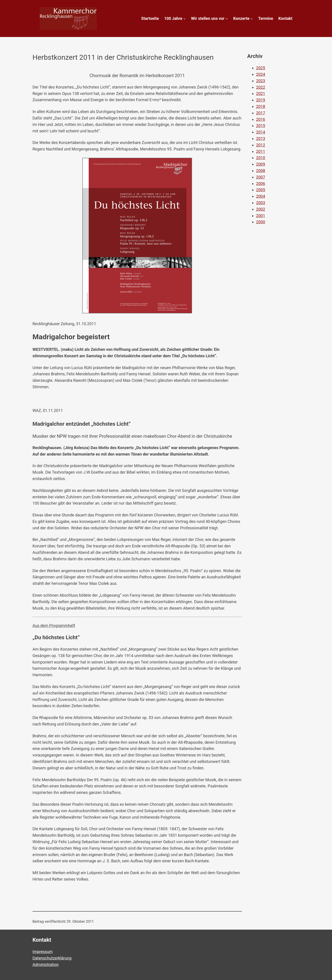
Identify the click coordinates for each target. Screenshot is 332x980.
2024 (261, 74)
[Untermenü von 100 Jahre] (185, 19)
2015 (261, 126)
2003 (261, 203)
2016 (261, 119)
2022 (261, 87)
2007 (261, 177)
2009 (261, 164)
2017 (261, 113)
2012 (261, 145)
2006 (261, 184)
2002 (261, 209)
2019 (261, 100)
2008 (261, 171)
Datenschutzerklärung (52, 958)
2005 (261, 190)
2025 (261, 68)
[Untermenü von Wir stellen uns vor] (227, 19)
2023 (261, 81)
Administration (46, 965)
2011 (261, 151)
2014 (261, 132)
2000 (261, 222)
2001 (261, 216)
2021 (261, 93)
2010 (261, 158)
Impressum (43, 952)
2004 (261, 196)
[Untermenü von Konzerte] (252, 19)
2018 (261, 106)
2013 (261, 139)
